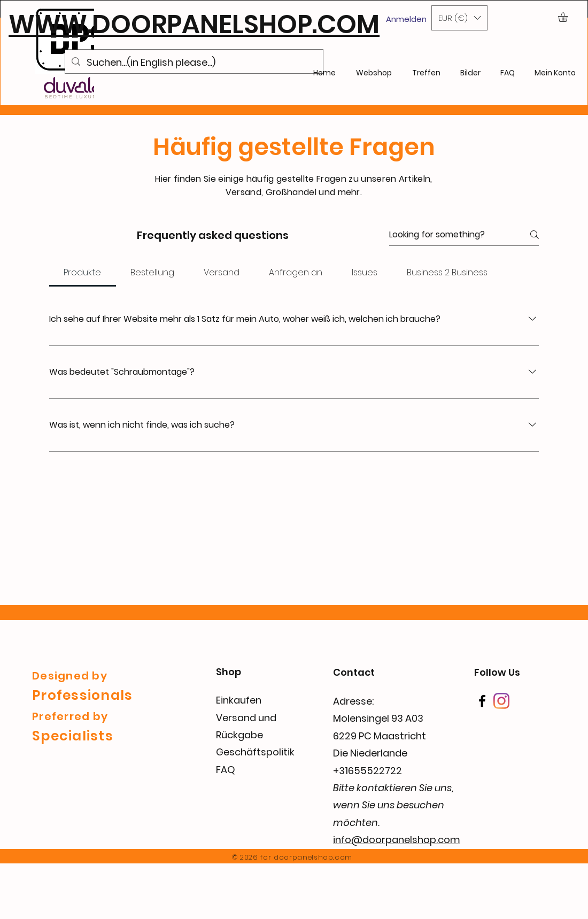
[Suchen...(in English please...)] (194, 63)
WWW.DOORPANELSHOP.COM (194, 24)
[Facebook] (482, 701)
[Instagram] (501, 701)
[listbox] (459, 18)
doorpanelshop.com (313, 857)
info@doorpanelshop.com (397, 840)
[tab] (83, 273)
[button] (459, 18)
